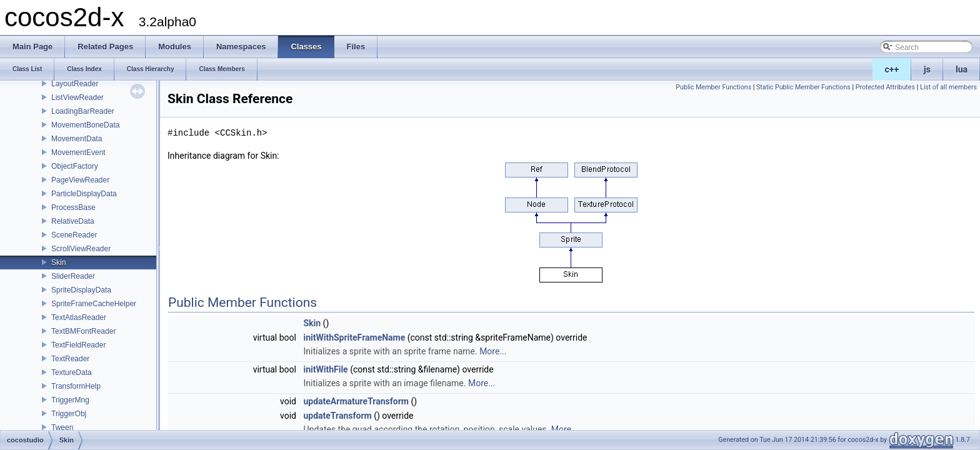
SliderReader (73, 276)
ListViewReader (77, 97)
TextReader (70, 359)
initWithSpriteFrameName (354, 337)
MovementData (77, 139)
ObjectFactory (75, 166)
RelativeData (73, 221)
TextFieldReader (78, 345)
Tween (62, 427)
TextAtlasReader (79, 317)
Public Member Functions (713, 87)
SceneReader (74, 235)
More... (493, 351)
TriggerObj (69, 414)
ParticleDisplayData (84, 194)
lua (962, 69)
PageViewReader (80, 180)
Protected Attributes (885, 87)
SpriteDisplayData (81, 290)
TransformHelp (76, 386)
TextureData (72, 372)
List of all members (948, 87)
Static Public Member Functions (803, 87)
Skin (58, 262)
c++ (892, 69)
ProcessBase (73, 207)
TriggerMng (70, 400)
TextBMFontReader (83, 331)
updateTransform (337, 416)
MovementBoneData (85, 125)
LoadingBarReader (83, 111)
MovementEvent (78, 152)
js (927, 69)
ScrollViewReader (81, 249)
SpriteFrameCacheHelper (94, 304)
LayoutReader (75, 84)
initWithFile (325, 369)
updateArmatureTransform (356, 401)
